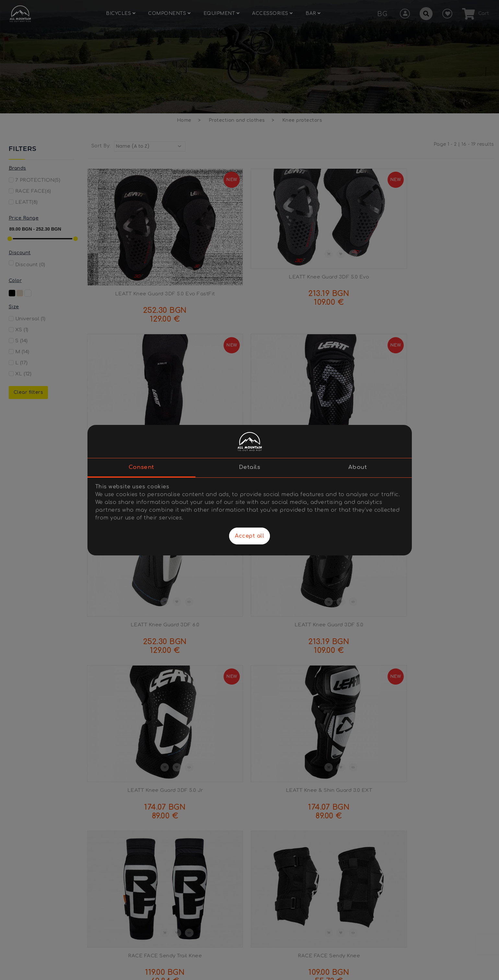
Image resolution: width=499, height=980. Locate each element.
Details (250, 467)
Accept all (250, 536)
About (358, 467)
